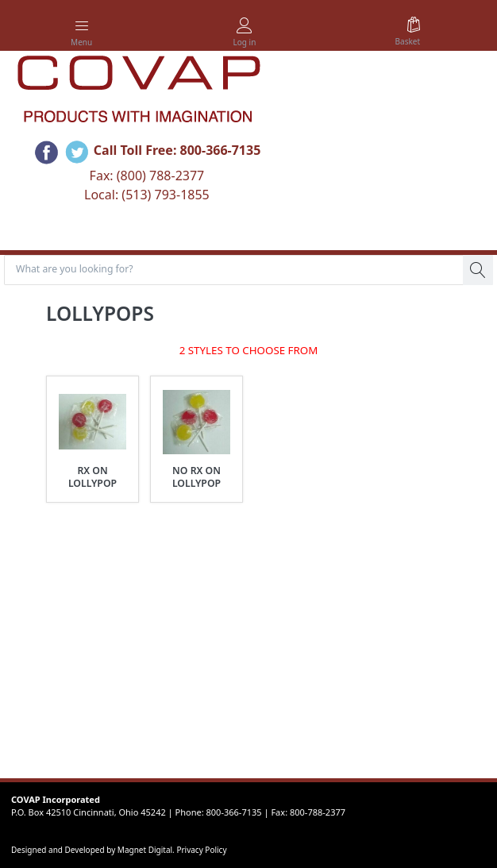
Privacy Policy (201, 850)
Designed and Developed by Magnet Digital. (94, 850)
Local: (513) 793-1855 (147, 195)
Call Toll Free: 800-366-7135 (177, 150)
